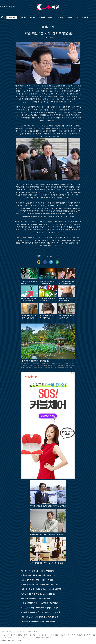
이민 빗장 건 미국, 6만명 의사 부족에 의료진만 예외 (40, 608)
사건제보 (3, 7)
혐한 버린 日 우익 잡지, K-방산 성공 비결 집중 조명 (40, 617)
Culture (69, 17)
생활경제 (42, 17)
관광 (77, 17)
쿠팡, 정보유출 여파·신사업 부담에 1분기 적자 (38, 599)
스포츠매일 (60, 17)
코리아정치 (12, 17)
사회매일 (33, 17)
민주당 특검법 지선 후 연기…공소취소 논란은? (38, 594)
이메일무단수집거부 (32, 631)
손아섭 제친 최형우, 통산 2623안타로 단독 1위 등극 (40, 603)
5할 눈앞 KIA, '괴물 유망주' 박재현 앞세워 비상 (38, 575)
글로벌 (50, 17)
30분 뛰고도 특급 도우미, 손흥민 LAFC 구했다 (38, 622)
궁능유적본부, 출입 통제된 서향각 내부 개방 (37, 580)
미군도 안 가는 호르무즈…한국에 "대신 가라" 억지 (39, 585)
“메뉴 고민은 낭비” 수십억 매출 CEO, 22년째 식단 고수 (41, 589)
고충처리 (22, 631)
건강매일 (85, 17)
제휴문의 (12, 7)
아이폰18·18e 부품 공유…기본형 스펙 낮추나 (38, 571)
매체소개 (2, 631)
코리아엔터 (23, 17)
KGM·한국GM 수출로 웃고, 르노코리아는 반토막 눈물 (41, 612)
